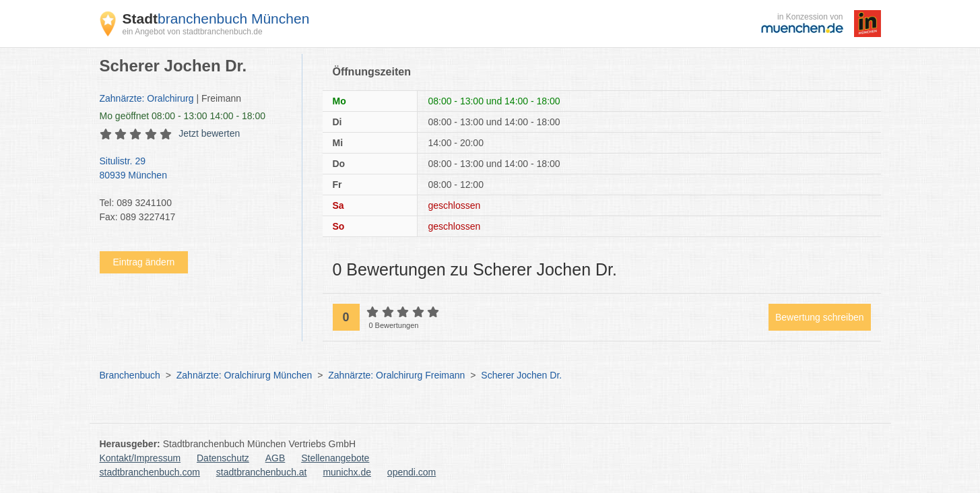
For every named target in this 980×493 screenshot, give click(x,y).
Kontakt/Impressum (140, 458)
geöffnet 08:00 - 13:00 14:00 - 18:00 (183, 116)
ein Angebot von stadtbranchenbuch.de (193, 32)
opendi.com (412, 472)
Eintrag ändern (144, 262)
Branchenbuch (130, 375)
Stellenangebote (335, 458)
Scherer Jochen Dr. (521, 375)
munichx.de (347, 472)
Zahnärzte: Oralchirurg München (244, 375)
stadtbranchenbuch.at (262, 472)
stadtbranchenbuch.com (150, 472)
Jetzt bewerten (209, 133)
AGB (275, 458)
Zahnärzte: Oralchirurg (147, 98)
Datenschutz (223, 458)
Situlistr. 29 (194, 169)
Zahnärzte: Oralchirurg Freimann (396, 375)
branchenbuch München (216, 19)
